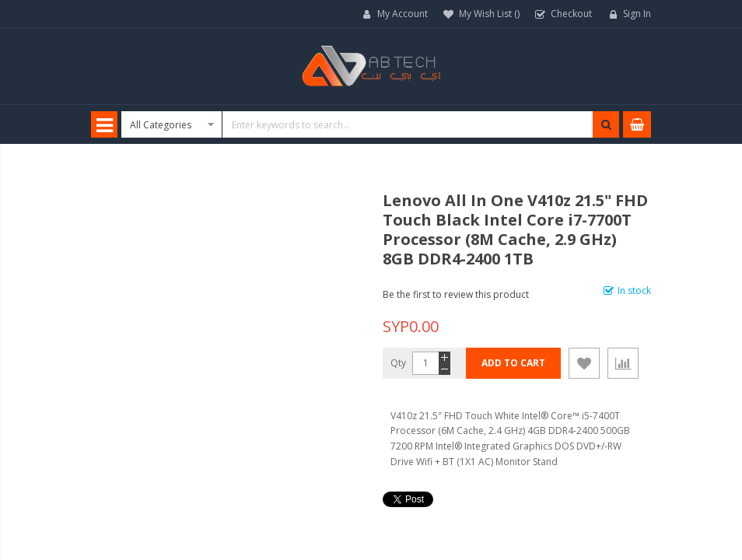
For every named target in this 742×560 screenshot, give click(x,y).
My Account (402, 14)
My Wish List (489, 14)
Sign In (637, 14)
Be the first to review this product (456, 294)
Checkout (571, 14)
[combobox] (370, 124)
